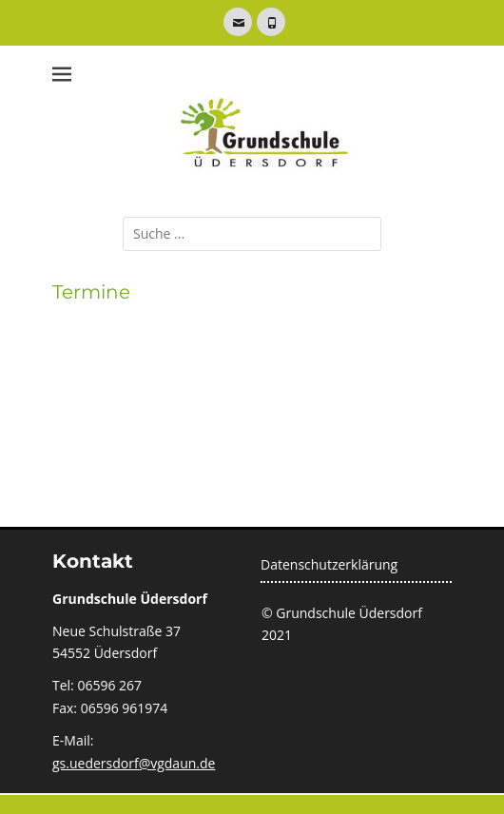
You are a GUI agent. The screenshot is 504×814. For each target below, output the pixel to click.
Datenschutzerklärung (329, 564)
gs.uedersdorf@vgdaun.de (134, 763)
